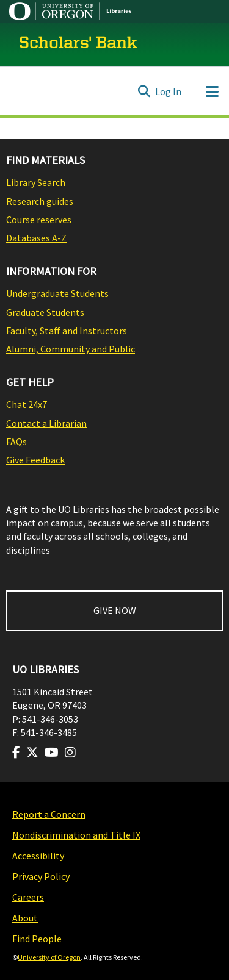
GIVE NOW (115, 610)
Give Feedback (35, 460)
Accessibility (38, 856)
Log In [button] (169, 91)
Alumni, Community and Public (71, 349)
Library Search (36, 182)
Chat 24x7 (27, 404)
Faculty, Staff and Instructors (67, 331)
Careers (28, 897)
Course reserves (39, 220)
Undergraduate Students (57, 293)
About (25, 918)
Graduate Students (45, 312)
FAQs (16, 442)
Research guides (40, 201)
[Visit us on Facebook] (16, 753)
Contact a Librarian (46, 423)
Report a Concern (49, 814)
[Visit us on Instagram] (70, 753)
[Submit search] (144, 91)
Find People (37, 939)
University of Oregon (49, 957)
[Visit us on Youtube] (52, 753)
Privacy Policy (41, 876)
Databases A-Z (36, 238)
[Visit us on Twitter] (32, 753)
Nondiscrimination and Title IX (76, 835)
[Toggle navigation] (212, 91)
